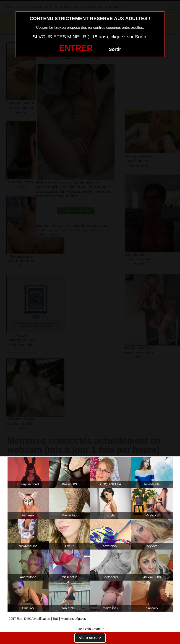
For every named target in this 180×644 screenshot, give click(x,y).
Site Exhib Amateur (90, 629)
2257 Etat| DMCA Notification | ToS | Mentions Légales (47, 619)
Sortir (115, 49)
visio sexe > (90, 638)
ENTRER (76, 48)
